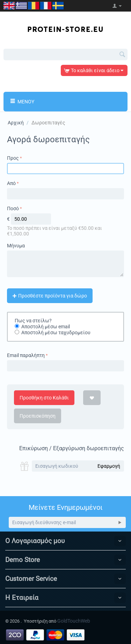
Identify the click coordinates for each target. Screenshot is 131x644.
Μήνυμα (16, 246)
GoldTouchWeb (74, 621)
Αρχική (16, 123)
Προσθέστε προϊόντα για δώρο (50, 296)
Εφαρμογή (109, 466)
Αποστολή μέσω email (46, 327)
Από (11, 183)
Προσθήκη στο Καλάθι (44, 398)
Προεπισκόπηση (38, 416)
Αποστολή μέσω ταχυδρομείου (56, 333)
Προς (13, 158)
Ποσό (13, 208)
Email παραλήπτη (26, 355)
